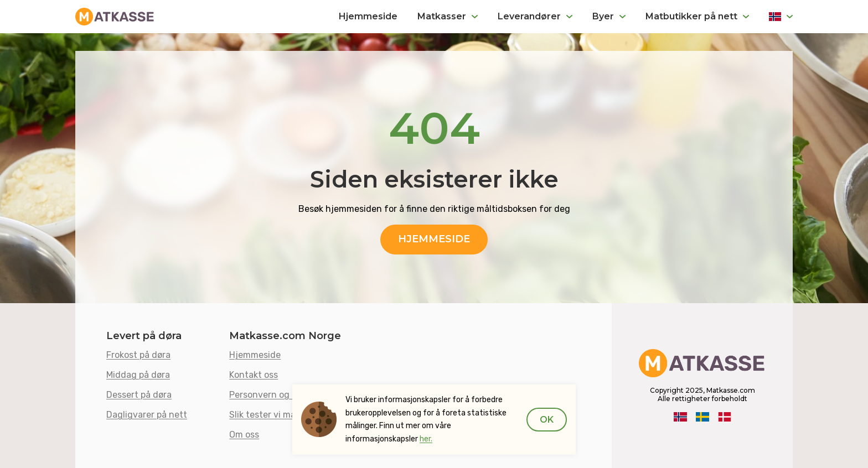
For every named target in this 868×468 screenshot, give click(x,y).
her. (426, 439)
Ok (547, 420)
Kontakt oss (254, 375)
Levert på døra (144, 336)
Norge (781, 17)
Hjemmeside (368, 16)
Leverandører (529, 16)
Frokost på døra (138, 355)
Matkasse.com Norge (285, 336)
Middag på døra (138, 375)
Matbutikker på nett (691, 16)
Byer (603, 16)
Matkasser (442, 16)
